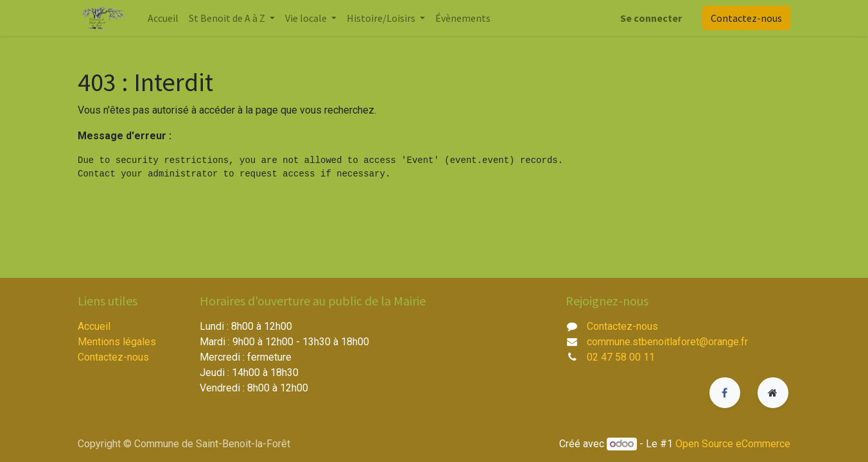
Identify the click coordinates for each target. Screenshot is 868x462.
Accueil (94, 326)
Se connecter (651, 18)
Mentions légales (117, 342)
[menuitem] (163, 18)
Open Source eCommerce (733, 444)
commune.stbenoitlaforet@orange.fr (667, 342)
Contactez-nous (746, 18)
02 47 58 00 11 (621, 357)
